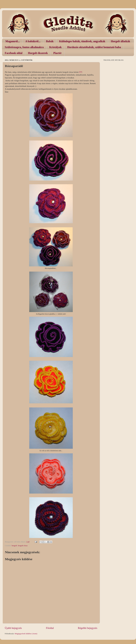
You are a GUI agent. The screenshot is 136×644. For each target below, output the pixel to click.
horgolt (14, 546)
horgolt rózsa (23, 546)
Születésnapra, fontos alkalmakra (24, 47)
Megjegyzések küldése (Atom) (26, 634)
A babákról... (33, 41)
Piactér (57, 53)
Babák (50, 41)
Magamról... (13, 41)
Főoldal (50, 628)
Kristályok (55, 47)
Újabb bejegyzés (13, 628)
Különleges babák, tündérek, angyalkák (82, 41)
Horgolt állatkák (120, 41)
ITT (81, 72)
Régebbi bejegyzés (88, 628)
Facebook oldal (14, 53)
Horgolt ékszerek (38, 53)
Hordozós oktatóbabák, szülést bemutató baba (94, 47)
